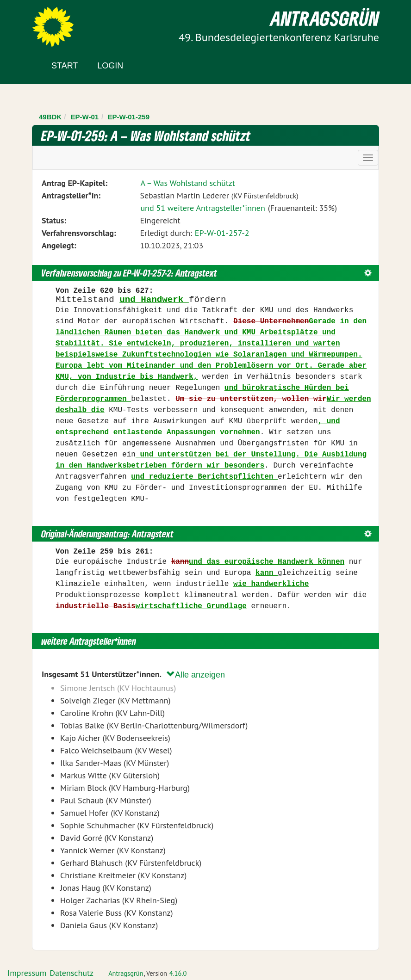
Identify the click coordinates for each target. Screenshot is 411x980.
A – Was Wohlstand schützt (188, 183)
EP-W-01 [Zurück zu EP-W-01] (85, 117)
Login (110, 66)
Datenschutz (72, 973)
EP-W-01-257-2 (222, 233)
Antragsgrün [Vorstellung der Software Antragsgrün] (126, 973)
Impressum (27, 973)
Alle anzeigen (196, 675)
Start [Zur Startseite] (65, 66)
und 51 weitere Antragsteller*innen (202, 208)
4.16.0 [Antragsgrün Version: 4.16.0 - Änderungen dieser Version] (178, 973)
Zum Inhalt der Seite (41, 23)
